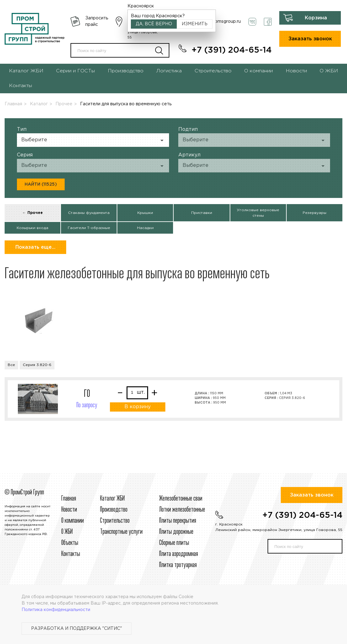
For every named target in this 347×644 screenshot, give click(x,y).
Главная (13, 104)
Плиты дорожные (176, 532)
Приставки (202, 213)
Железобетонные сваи (181, 499)
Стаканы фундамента (89, 213)
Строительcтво (115, 521)
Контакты (20, 86)
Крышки (145, 213)
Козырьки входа (32, 228)
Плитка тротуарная (178, 565)
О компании (258, 71)
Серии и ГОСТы (75, 71)
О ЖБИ (329, 71)
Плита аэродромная (179, 554)
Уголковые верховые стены (258, 213)
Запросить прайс (97, 21)
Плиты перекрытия (178, 521)
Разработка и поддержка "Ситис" (77, 629)
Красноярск (141, 6)
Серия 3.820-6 (37, 365)
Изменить (195, 24)
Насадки (145, 228)
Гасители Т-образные (89, 228)
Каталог (39, 104)
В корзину (137, 407)
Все (11, 365)
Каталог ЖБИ (26, 71)
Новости (296, 71)
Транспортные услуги (121, 532)
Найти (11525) (41, 184)
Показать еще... (35, 247)
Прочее (64, 104)
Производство (126, 71)
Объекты (70, 543)
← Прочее (33, 213)
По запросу (87, 405)
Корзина (316, 18)
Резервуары (315, 213)
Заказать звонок (310, 39)
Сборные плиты (174, 543)
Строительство (213, 71)
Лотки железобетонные (182, 510)
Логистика (169, 71)
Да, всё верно (154, 24)
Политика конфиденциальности (56, 610)
